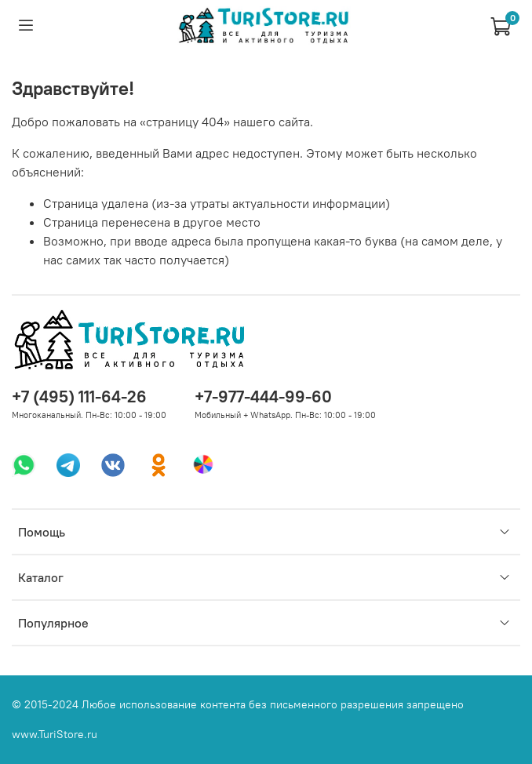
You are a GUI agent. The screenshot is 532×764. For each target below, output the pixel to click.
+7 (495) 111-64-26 (79, 397)
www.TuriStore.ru (55, 734)
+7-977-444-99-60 (263, 397)
